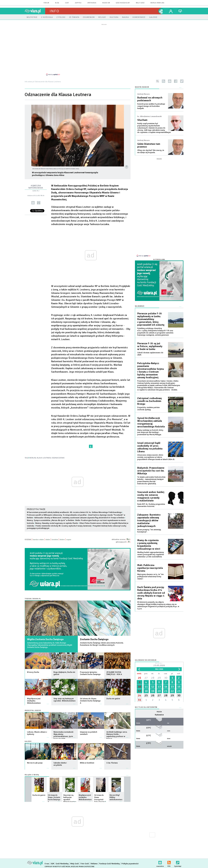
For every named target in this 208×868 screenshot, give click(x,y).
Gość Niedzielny (123, 3)
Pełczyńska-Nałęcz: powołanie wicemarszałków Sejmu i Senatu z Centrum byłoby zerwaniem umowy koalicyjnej (151, 370)
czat (67, 3)
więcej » (48, 676)
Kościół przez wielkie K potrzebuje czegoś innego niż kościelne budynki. (151, 106)
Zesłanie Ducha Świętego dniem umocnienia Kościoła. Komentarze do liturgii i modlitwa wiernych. (102, 644)
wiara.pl (35, 11)
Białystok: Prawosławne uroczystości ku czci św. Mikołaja (151, 471)
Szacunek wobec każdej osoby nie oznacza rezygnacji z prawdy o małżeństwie (151, 496)
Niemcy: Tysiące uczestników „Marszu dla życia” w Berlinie (50, 520)
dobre (62, 540)
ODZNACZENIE (58, 458)
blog (57, 3)
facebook (176, 81)
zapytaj (78, 3)
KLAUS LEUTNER (44, 458)
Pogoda (159, 712)
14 (166, 687)
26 (140, 678)
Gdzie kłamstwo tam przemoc (149, 145)
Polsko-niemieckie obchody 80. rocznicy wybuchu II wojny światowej (63, 526)
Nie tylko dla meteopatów (146, 707)
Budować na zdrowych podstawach (150, 99)
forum (46, 3)
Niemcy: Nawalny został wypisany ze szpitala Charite (57, 523)
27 (146, 678)
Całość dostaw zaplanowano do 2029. (150, 354)
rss (164, 81)
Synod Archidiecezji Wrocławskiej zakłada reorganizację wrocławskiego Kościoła (151, 422)
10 (140, 687)
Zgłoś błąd (178, 862)
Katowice (159, 715)
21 (166, 691)
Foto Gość (85, 864)
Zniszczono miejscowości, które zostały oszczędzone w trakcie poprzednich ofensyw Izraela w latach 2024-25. (156, 457)
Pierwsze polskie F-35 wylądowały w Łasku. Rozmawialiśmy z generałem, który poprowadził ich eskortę (151, 319)
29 (159, 678)
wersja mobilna (157, 3)
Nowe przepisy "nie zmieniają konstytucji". (149, 531)
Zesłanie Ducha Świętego (94, 639)
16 (179, 687)
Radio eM (106, 3)
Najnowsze (140, 306)
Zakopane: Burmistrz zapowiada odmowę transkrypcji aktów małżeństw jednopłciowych (149, 520)
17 (140, 691)
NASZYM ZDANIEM (142, 87)
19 (153, 691)
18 (146, 691)
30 (166, 678)
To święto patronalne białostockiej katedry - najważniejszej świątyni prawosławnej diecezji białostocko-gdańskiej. (151, 480)
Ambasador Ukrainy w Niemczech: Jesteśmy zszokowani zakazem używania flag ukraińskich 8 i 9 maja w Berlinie (79, 518)
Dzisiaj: (159, 665)
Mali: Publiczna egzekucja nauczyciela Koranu (150, 568)
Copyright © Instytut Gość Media (57, 867)
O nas (47, 864)
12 (153, 687)
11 (146, 687)
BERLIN (33, 458)
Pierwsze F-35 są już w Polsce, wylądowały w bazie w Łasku (150, 346)
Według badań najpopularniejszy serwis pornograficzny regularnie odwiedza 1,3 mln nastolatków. (151, 555)
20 (159, 691)
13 (159, 687)
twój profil (171, 11)
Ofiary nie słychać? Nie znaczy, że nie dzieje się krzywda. (151, 151)
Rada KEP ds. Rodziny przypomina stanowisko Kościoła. (151, 505)
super (69, 540)
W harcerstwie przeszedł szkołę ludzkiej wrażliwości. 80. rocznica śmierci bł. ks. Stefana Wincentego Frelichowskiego (74, 512)
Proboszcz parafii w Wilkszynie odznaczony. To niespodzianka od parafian (57, 515)
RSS (169, 862)
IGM (52, 864)
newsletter (170, 81)
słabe (48, 540)
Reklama (94, 864)
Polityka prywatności (130, 864)
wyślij (33, 203)
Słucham (142, 120)
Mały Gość (140, 3)
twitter (182, 81)
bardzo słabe (38, 540)
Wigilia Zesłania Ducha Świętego (45, 639)
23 (179, 691)
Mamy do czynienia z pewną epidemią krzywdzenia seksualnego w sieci (149, 545)
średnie (55, 540)
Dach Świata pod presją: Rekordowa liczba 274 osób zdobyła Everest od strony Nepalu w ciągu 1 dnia (151, 593)
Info (54, 11)
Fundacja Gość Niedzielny (110, 864)
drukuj (38, 203)
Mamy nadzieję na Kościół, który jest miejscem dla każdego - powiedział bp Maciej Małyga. (150, 432)
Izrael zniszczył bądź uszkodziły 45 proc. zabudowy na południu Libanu (150, 447)
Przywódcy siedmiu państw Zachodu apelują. (148, 409)
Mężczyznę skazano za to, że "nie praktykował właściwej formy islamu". (150, 577)
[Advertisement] (104, 49)
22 (172, 691)
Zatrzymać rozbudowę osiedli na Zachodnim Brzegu (150, 401)
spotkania (92, 3)
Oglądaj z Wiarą (32, 775)
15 (172, 687)
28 (153, 678)
